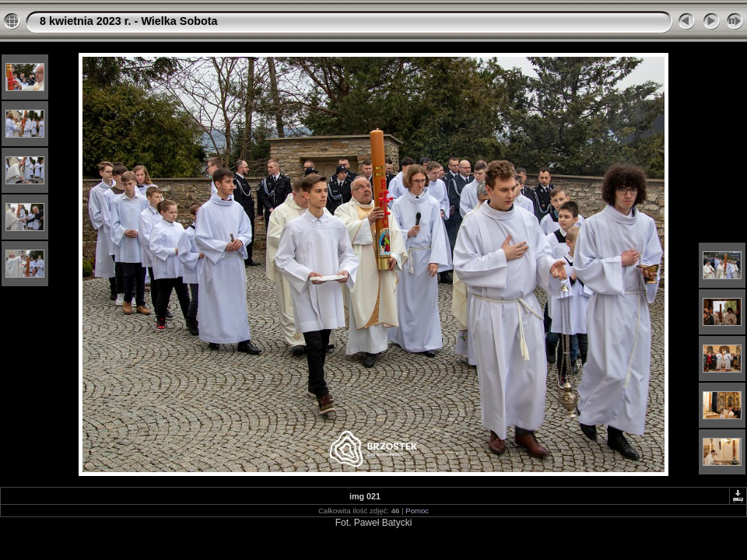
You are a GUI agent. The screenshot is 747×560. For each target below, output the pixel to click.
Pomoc (417, 511)
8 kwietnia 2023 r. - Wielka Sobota (129, 21)
